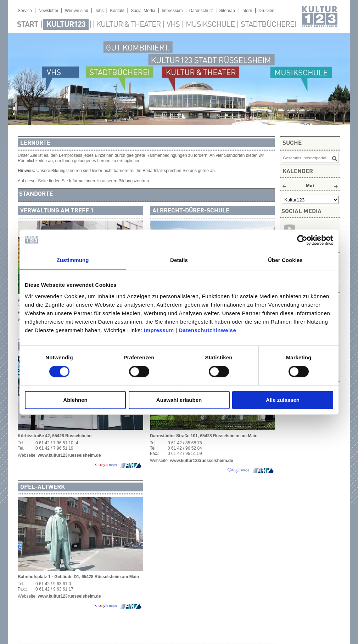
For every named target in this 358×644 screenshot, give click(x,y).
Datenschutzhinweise (207, 330)
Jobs (99, 11)
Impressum (159, 330)
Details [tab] (179, 260)
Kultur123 (66, 25)
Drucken (267, 11)
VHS (173, 25)
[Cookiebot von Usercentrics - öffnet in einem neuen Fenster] (302, 240)
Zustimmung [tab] (73, 260)
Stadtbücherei (268, 25)
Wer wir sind (77, 11)
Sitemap (227, 11)
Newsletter (48, 11)
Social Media (143, 11)
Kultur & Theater (128, 25)
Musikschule (210, 25)
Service (25, 11)
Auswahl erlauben (179, 400)
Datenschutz (201, 11)
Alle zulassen (283, 400)
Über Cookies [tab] (285, 260)
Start (28, 25)
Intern (247, 11)
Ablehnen (75, 400)
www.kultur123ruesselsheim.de (69, 455)
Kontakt (117, 11)
